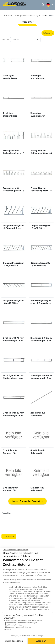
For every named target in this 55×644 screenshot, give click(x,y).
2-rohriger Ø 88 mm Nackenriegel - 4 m (14, 377)
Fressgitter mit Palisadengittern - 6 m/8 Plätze (41, 191)
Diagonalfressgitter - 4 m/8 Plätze (13, 264)
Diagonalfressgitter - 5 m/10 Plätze (41, 264)
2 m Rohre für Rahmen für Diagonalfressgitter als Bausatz (41, 417)
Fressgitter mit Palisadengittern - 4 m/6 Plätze (41, 153)
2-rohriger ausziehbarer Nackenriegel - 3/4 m (40, 80)
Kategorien (48, 33)
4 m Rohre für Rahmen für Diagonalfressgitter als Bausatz (41, 454)
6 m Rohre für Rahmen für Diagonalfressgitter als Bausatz (41, 492)
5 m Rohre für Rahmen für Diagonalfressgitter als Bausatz (13, 492)
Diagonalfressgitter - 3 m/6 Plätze (41, 227)
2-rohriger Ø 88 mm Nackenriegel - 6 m (14, 414)
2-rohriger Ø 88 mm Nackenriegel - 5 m (41, 377)
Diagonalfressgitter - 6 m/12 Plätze (13, 302)
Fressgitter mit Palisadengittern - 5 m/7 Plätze (13, 191)
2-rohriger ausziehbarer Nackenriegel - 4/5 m (13, 117)
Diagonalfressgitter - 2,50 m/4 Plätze (13, 227)
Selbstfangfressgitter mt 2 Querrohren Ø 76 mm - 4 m (41, 303)
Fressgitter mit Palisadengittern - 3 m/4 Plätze (13, 153)
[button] (43, 5)
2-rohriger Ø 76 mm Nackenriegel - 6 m (41, 339)
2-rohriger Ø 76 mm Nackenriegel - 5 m (14, 339)
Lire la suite (9, 536)
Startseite (8, 16)
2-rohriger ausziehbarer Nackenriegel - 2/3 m (13, 80)
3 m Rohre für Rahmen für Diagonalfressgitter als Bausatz (13, 454)
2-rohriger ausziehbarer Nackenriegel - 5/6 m (40, 117)
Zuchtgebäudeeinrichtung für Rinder (31, 16)
